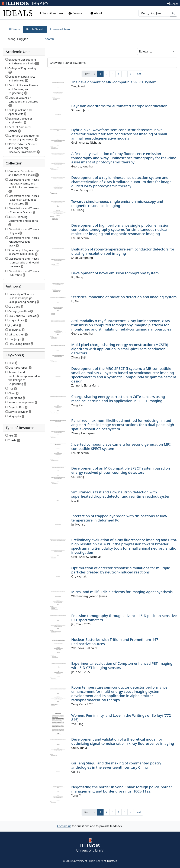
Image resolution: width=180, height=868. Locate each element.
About (96, 13)
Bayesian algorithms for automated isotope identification (119, 106)
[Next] (130, 74)
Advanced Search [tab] (61, 29)
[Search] (154, 13)
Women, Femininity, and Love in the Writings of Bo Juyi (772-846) (122, 717)
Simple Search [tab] (35, 29)
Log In (173, 3)
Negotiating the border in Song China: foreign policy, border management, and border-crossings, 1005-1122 (122, 789)
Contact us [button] (64, 826)
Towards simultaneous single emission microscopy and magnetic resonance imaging (117, 204)
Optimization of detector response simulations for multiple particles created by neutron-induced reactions (121, 570)
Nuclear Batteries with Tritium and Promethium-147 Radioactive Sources (115, 642)
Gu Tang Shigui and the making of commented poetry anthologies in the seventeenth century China (116, 765)
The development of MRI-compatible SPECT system (114, 82)
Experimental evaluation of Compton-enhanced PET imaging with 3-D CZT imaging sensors (122, 666)
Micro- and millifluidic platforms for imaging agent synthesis (122, 592)
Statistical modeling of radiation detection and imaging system (124, 297)
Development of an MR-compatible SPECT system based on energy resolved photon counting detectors (121, 470)
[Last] (138, 74)
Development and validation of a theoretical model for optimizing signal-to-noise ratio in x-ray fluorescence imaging (123, 741)
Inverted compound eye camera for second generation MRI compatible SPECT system (121, 446)
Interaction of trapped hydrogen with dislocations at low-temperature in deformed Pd (119, 518)
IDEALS (18, 13)
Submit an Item (51, 13)
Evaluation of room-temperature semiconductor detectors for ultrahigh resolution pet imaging (123, 251)
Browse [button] (76, 13)
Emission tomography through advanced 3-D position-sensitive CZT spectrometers (124, 618)
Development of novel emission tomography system (115, 273)
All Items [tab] (14, 29)
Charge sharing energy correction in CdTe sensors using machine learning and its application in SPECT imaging (118, 399)
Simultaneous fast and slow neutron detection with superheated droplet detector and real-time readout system (121, 494)
